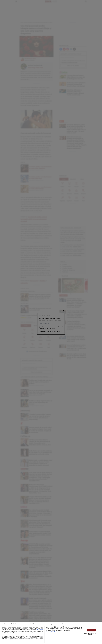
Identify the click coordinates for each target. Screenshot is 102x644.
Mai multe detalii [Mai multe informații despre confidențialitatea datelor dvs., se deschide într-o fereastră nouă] (40, 630)
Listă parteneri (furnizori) (50, 632)
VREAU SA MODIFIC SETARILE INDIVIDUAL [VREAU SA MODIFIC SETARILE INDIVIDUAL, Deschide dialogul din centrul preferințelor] (91, 634)
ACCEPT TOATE (91, 630)
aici (16, 637)
